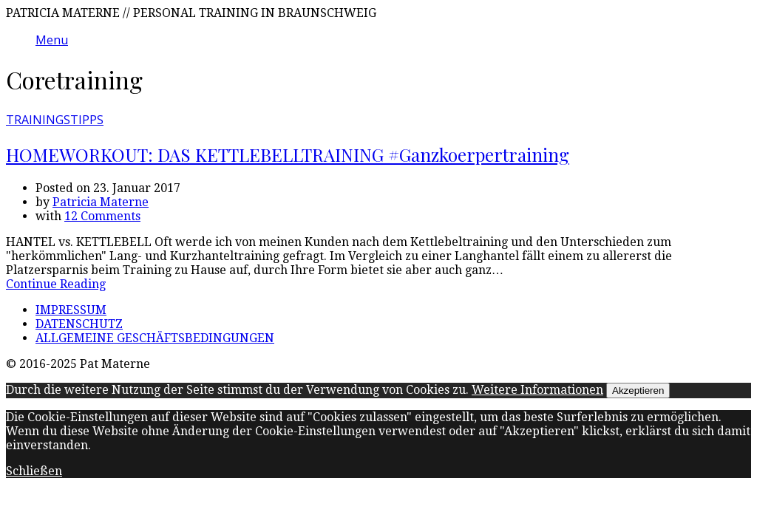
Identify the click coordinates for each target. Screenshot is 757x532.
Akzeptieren (638, 391)
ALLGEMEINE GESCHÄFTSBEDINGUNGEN (155, 338)
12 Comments (102, 216)
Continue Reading (56, 284)
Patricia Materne (101, 202)
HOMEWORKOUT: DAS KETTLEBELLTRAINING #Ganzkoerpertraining (288, 154)
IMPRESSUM (71, 310)
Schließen (34, 471)
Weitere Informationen (537, 390)
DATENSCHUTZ (79, 324)
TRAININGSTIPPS (55, 120)
